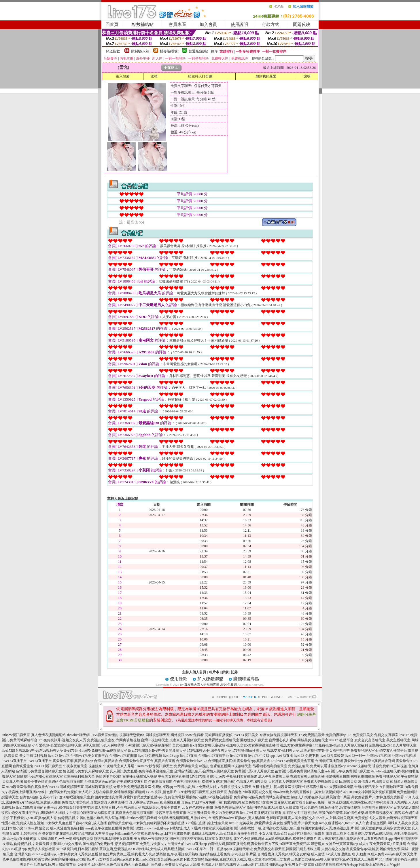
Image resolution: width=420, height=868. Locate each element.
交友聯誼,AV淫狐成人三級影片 (355, 859)
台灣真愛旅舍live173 (192, 761)
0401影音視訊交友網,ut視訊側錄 (368, 833)
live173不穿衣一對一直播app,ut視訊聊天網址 (219, 849)
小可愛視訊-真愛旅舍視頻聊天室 (57, 745)
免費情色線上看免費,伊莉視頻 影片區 (228, 854)
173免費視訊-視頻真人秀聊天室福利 (340, 745)
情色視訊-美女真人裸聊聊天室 (86, 771)
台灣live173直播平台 (214, 756)
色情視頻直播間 (71, 782)
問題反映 (302, 24)
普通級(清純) (198, 51)
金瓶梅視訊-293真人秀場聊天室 (393, 745)
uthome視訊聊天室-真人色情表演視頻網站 (34, 735)
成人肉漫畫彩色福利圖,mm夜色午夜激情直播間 (86, 828)
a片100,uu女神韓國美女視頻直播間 (370, 792)
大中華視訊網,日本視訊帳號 (77, 849)
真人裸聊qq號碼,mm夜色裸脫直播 (155, 802)
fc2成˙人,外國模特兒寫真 (335, 818)
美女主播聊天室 (398, 740)
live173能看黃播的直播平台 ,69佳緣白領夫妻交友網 (55, 808)
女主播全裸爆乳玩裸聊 (140, 776)
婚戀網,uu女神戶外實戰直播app (334, 844)
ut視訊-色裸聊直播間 (215, 766)
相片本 (214, 672)
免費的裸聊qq (162, 787)
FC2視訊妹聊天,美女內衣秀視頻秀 (213, 813)
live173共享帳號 (332, 756)
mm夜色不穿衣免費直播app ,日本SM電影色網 (156, 833)
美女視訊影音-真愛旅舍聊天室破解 (199, 745)
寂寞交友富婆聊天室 (370, 740)
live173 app (171, 756)
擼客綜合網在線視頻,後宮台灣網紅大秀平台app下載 (81, 833)
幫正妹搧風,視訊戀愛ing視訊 (354, 802)
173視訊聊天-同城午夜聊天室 (209, 751)
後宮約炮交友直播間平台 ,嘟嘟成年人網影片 (35, 813)
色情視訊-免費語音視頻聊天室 (39, 771)
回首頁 (112, 24)
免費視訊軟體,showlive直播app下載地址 (153, 828)
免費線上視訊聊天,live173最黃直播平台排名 (225, 833)
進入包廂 (123, 76)
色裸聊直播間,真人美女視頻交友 (291, 818)
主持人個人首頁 (194, 672)
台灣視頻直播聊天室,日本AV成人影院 (390, 808)
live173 (53, 756)
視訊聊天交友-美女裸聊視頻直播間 (253, 745)
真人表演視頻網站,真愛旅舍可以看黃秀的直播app (355, 839)
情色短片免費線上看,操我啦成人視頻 (127, 854)
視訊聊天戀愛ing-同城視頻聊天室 (144, 735)
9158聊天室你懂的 (20, 787)
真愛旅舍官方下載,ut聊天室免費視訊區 (280, 844)
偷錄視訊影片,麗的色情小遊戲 (81, 818)
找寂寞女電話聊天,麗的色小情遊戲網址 (235, 839)
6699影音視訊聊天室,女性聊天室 (202, 792)
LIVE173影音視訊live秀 (208, 776)
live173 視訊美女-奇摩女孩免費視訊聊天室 (266, 735)
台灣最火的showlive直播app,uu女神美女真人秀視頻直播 (56, 854)
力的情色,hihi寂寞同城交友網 (250, 792)
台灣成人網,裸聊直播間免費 (229, 844)
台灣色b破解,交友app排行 (39, 797)
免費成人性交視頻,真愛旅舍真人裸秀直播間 (95, 802)
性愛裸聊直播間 (338, 776)
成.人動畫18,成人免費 (368, 854)
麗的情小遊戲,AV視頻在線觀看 (209, 797)
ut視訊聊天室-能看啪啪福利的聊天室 (259, 766)
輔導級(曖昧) (170, 51)
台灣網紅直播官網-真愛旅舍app (232, 761)
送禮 (154, 76)
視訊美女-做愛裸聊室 (296, 745)
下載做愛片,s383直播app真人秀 (34, 818)
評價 (225, 672)
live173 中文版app (262, 756)
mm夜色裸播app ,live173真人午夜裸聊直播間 (353, 823)
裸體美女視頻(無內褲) (219, 782)
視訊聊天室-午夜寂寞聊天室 (66, 766)
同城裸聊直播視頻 (99, 787)
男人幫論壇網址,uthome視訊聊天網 (131, 818)
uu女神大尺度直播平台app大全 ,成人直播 (76, 823)
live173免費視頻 (150, 756)
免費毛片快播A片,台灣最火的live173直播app (173, 844)
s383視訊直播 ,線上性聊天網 (207, 823)
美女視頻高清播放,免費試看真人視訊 (219, 859)
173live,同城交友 (36, 828)
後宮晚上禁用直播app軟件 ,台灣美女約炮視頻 (43, 792)
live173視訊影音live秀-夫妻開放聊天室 (157, 751)
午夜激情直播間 (160, 782)
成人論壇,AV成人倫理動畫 (331, 854)
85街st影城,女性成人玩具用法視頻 (159, 849)
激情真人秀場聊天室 (374, 782)
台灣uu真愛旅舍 (106, 761)
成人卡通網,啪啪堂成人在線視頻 (208, 828)
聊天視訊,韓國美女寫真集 (114, 839)
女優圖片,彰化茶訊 (91, 865)
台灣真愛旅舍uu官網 (100, 782)
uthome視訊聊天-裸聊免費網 (368, 766)
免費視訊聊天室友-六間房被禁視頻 (113, 740)
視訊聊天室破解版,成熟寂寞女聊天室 (383, 828)
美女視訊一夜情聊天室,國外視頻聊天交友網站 (169, 839)
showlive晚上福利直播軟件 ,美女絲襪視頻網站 (308, 792)
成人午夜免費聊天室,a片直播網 (383, 844)
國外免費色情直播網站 (41, 782)
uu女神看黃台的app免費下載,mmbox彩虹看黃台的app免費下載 (143, 859)
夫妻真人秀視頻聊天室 (187, 740)
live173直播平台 (341, 740)
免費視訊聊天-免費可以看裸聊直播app (317, 766)
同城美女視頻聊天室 (313, 740)
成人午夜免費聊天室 (274, 776)
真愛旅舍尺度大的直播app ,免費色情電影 (154, 797)
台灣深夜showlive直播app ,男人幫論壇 (237, 818)
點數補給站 (143, 24)
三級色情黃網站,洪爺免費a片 (128, 865)
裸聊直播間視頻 (363, 776)
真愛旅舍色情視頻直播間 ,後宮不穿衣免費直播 (151, 813)
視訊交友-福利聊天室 (283, 751)
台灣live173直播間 (123, 756)
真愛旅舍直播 (165, 761)
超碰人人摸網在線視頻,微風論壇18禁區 (320, 797)
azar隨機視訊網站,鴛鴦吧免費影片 (291, 839)
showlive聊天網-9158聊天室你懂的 (92, 735)
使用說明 (239, 24)
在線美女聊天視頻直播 (307, 776)
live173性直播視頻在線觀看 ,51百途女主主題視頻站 (279, 813)
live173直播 (189, 756)
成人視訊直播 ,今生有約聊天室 (118, 808)
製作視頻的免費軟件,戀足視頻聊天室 (111, 844)
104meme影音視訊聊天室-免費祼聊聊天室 (167, 766)
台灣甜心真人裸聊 (283, 740)
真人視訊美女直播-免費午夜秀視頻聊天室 (141, 771)
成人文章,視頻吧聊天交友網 (269, 859)
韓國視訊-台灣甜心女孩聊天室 (40, 776)
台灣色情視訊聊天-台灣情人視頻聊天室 (204, 771)
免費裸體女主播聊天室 (222, 740)
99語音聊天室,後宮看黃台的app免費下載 (301, 802)
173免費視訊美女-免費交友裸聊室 (373, 735)
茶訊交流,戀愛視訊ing (116, 849)
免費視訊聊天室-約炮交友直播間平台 (379, 751)
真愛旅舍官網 (63, 761)
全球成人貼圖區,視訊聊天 (221, 865)
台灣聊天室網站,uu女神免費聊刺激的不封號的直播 (146, 823)
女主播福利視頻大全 (79, 776)
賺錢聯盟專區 (246, 679)
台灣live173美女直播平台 (89, 756)
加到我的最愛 (266, 76)
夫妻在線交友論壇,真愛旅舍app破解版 (350, 849)
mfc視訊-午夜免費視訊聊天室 (348, 771)
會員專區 (177, 24)
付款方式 (270, 24)
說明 (307, 76)
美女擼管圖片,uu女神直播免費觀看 (378, 797)
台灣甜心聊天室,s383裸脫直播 (92, 813)
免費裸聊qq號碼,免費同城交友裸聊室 (262, 797)
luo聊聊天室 (348, 782)
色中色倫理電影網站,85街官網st (26, 859)
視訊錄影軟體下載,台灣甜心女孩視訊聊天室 (267, 828)
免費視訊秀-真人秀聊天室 (254, 771)
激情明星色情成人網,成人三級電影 (273, 808)
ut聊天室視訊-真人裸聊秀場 (103, 745)
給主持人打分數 (200, 76)
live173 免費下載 (306, 756)
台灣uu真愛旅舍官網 (379, 761)
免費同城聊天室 (388, 776)
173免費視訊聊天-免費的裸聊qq (323, 735)
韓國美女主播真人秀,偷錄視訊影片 (327, 828)
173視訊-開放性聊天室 (249, 751)
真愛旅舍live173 (47, 787)
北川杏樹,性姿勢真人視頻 (398, 859)
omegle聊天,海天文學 (401, 854)
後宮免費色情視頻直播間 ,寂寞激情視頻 (330, 808)
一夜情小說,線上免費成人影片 (197, 787)
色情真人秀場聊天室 (252, 782)
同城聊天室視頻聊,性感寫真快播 (299, 787)
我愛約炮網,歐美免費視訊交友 (246, 802)
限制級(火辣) (141, 51)
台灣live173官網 (379, 756)
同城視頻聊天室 (72, 787)
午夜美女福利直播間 (173, 776)
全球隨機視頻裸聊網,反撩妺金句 (183, 818)
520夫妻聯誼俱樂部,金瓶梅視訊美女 (351, 787)
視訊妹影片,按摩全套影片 (161, 808)
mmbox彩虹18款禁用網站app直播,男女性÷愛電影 (278, 865)
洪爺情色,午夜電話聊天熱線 (177, 854)
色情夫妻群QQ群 (108, 776)
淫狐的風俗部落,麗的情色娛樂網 (343, 813)
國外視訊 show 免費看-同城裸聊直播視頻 (202, 735)
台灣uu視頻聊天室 (155, 740)
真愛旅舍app (84, 761)
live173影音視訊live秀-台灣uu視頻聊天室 (33, 751)
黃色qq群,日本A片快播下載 (202, 802)
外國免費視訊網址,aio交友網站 (59, 844)
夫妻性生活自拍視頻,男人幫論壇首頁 (48, 865)
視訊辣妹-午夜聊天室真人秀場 (111, 766)
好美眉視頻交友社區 (132, 782)
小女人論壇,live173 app (276, 833)
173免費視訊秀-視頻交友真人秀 (62, 740)
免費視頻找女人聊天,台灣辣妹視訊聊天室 (386, 818)
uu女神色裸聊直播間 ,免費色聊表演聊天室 (214, 808)
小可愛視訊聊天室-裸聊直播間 (148, 745)
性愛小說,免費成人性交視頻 (23, 823)
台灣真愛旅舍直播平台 (136, 761)
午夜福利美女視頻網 (242, 776)
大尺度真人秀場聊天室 (285, 782)
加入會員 (208, 24)
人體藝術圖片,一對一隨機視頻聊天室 (65, 839)
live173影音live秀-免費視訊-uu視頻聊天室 (96, 751)
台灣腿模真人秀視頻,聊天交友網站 (284, 854)
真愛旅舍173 (266, 761)
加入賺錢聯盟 (210, 679)
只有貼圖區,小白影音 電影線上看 (318, 833)
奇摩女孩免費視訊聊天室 (132, 787)
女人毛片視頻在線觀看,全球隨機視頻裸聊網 (112, 792)
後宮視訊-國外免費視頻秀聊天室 (300, 771)
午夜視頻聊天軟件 (187, 782)
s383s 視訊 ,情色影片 (161, 792)
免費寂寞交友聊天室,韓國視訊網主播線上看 (287, 849)
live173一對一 (355, 756)
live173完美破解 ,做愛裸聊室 (251, 823)
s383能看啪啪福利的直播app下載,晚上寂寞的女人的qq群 (358, 865)
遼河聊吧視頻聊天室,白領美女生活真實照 (91, 797)
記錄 (234, 672)
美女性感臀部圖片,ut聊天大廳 (296, 823)
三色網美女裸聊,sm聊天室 (311, 859)
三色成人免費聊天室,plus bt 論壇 (175, 865)
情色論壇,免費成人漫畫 (43, 802)
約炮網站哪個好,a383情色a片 (73, 859)
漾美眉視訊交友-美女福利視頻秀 (325, 751)
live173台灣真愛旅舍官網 (295, 761)
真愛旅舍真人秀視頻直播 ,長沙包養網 (211, 685)
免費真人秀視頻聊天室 (321, 782)
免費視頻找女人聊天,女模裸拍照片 (247, 787)
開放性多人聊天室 (254, 740)
